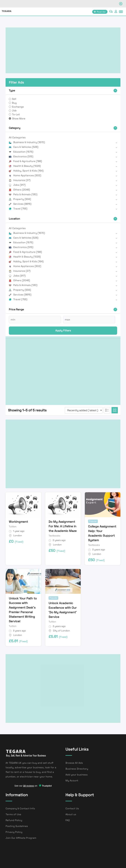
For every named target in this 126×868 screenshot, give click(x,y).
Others (19, 190)
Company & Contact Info (20, 808)
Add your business (77, 775)
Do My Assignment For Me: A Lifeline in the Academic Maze (63, 526)
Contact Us (72, 808)
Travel (18, 209)
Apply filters (63, 331)
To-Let (16, 114)
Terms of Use (13, 814)
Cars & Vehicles (24, 147)
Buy (14, 103)
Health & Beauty (25, 166)
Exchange (18, 107)
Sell (14, 99)
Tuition (13, 526)
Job (14, 110)
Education (21, 152)
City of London (61, 631)
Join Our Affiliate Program (21, 838)
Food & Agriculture (25, 161)
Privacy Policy (14, 832)
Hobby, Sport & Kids (26, 171)
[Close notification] (121, 4)
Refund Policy (14, 820)
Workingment (18, 522)
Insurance (20, 180)
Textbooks (54, 536)
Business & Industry (27, 142)
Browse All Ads (74, 763)
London (18, 535)
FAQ (68, 820)
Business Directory (77, 769)
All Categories (17, 137)
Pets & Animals (23, 194)
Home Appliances (25, 175)
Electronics (21, 156)
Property (20, 199)
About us (71, 814)
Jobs (17, 185)
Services (20, 204)
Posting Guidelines (17, 826)
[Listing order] (84, 410)
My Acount (72, 780)
